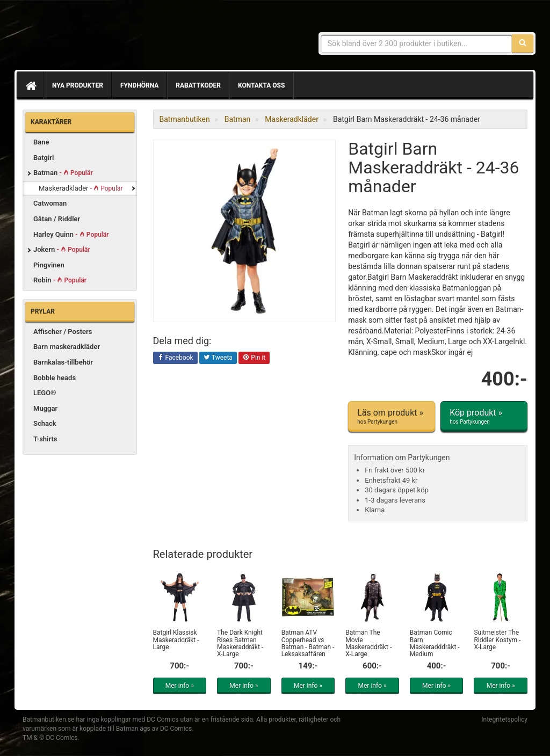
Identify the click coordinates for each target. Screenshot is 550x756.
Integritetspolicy (504, 719)
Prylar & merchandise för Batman (100, 38)
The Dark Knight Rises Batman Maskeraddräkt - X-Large (240, 643)
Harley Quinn (71, 234)
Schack (45, 423)
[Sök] (523, 43)
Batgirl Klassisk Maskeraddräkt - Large (176, 639)
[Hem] (30, 85)
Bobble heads (55, 378)
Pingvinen (49, 265)
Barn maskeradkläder (67, 347)
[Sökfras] (417, 43)
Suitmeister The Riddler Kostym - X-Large (497, 639)
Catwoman (50, 203)
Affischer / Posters (63, 332)
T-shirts (45, 439)
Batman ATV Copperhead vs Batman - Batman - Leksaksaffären (308, 643)
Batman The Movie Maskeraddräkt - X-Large (368, 643)
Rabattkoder (198, 85)
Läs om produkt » (392, 417)
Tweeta (218, 358)
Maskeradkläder (81, 188)
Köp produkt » (484, 417)
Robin (60, 280)
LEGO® (45, 393)
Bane (41, 142)
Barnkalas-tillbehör (63, 362)
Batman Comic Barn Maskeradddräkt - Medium (435, 643)
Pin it (254, 358)
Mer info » (180, 686)
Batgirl (44, 158)
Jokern (62, 249)
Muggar (45, 408)
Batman (63, 173)
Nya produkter (78, 85)
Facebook (175, 358)
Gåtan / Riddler (57, 219)
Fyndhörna (139, 85)
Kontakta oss (261, 85)
